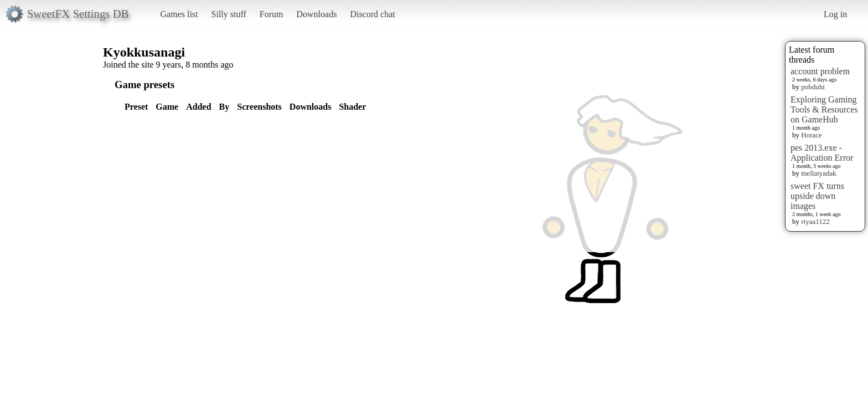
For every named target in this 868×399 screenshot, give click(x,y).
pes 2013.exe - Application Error (822, 153)
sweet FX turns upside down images (817, 196)
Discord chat (372, 14)
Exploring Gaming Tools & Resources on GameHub (824, 109)
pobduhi (813, 87)
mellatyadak (819, 173)
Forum (272, 14)
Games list (179, 14)
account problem (820, 71)
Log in (835, 14)
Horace (812, 135)
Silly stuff (229, 14)
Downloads (316, 14)
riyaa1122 (815, 221)
